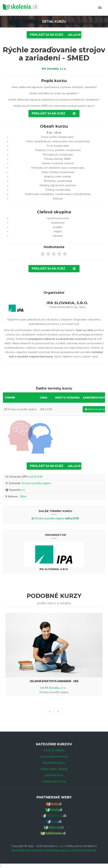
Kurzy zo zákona (54, 750)
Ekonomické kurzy (54, 763)
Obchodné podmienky (25, 850)
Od (42, 688)
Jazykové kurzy (54, 775)
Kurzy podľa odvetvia (54, 756)
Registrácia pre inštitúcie (68, 850)
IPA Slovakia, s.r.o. (54, 69)
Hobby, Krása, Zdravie (54, 769)
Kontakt (46, 850)
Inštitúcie (91, 850)
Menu (85, 8)
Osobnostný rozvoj (54, 781)
